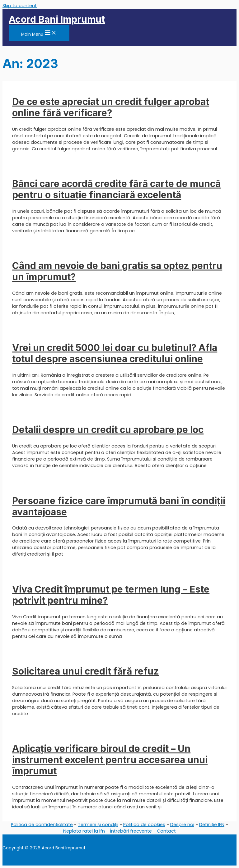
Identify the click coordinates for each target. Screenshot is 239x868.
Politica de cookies (144, 825)
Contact (166, 831)
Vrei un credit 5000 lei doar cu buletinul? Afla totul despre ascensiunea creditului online (115, 353)
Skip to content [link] (20, 6)
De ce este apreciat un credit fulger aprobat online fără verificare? (111, 107)
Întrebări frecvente (131, 831)
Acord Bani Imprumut (57, 19)
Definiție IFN (212, 825)
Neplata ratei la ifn (84, 831)
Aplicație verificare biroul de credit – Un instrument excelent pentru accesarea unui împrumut (110, 760)
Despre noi (182, 825)
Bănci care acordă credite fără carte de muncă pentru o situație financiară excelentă (116, 189)
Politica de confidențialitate (42, 825)
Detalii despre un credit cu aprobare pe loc (108, 429)
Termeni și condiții (98, 825)
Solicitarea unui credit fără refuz (86, 671)
